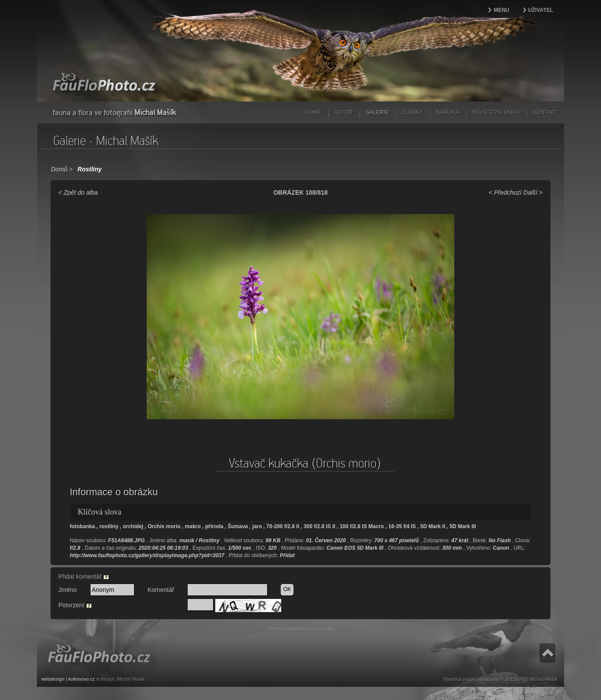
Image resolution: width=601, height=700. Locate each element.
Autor (344, 112)
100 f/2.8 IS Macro (362, 526)
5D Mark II (433, 526)
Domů (59, 169)
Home (313, 112)
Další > (533, 192)
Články (412, 112)
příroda (214, 526)
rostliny (109, 526)
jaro (257, 526)
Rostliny (89, 169)
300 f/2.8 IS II (319, 526)
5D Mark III (463, 526)
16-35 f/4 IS (402, 526)
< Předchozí (505, 192)
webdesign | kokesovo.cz (68, 679)
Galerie (377, 112)
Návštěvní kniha (496, 112)
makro (193, 526)
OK (287, 589)
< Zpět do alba (78, 192)
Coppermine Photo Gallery (311, 628)
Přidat (287, 555)
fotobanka (82, 526)
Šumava (238, 526)
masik (187, 540)
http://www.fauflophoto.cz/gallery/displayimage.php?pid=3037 (147, 555)
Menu (501, 10)
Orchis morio (164, 526)
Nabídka (448, 112)
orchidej (133, 526)
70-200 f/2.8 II (283, 526)
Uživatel (541, 10)
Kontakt (545, 112)
